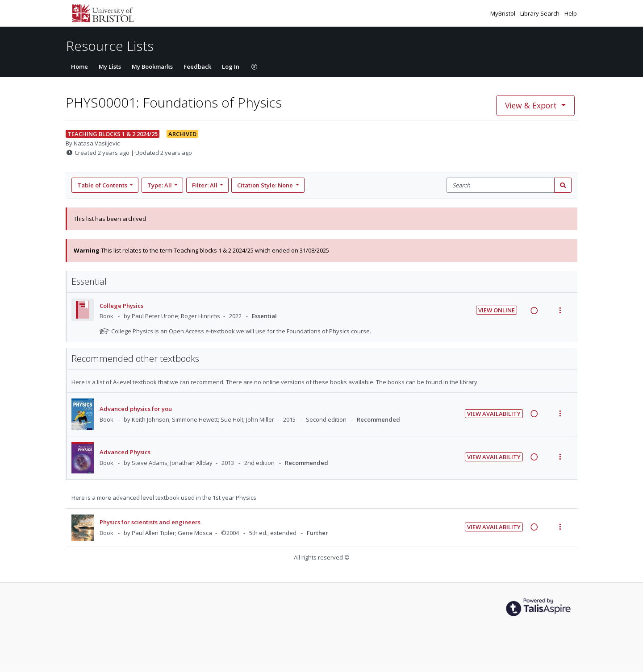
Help (571, 13)
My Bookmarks (152, 66)
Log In (231, 66)
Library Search (541, 13)
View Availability (494, 414)
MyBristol (503, 13)
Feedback (197, 66)
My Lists (110, 66)
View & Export (532, 105)
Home (79, 66)
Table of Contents (103, 185)
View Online (497, 310)
